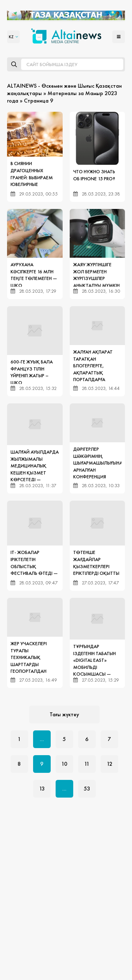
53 (87, 789)
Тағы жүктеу (64, 714)
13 (42, 789)
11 (87, 764)
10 (64, 764)
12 (109, 764)
